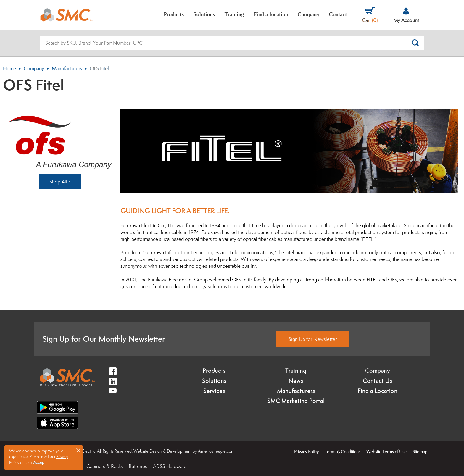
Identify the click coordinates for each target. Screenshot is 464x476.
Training (296, 371)
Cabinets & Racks (105, 466)
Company (34, 68)
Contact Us (377, 381)
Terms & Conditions (343, 452)
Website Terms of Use (386, 452)
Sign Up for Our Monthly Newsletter (104, 339)
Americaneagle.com (216, 451)
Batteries (138, 466)
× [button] (78, 450)
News (296, 381)
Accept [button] (39, 462)
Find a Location (378, 391)
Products (214, 371)
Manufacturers (67, 68)
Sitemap (420, 452)
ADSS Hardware (170, 466)
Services (214, 391)
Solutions (214, 381)
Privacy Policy (306, 452)
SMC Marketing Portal (296, 401)
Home (9, 68)
